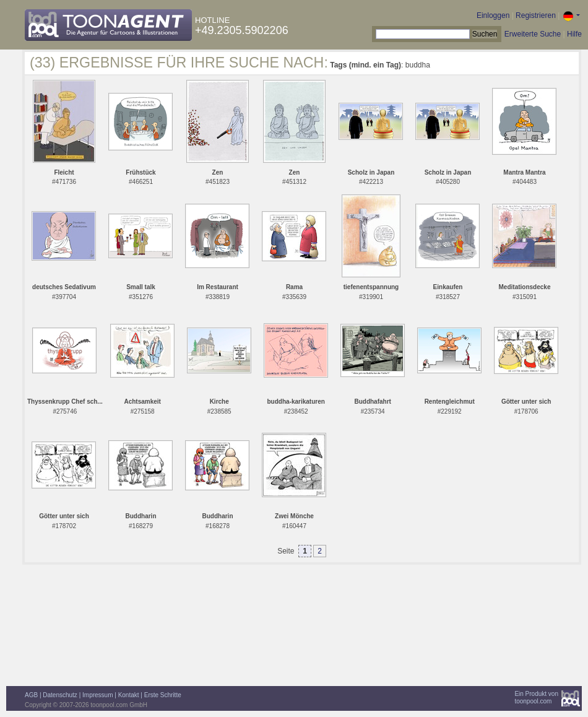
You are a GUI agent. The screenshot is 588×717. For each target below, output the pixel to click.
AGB (31, 695)
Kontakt (129, 695)
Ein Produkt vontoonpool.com (536, 697)
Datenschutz (60, 695)
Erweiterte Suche (533, 34)
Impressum (97, 695)
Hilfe (574, 34)
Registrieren (536, 15)
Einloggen (493, 15)
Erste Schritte (163, 695)
